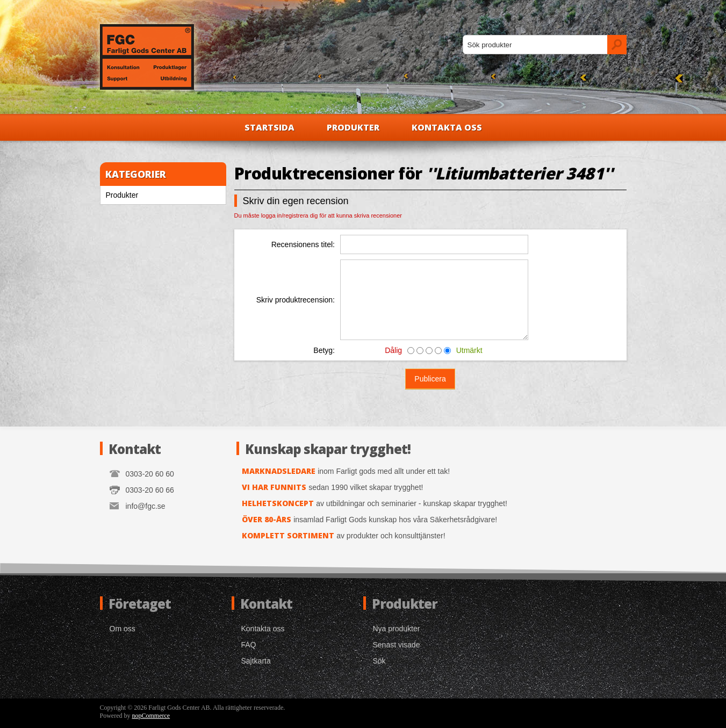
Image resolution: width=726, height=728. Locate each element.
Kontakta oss (447, 127)
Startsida (269, 127)
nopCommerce (151, 716)
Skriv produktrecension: (296, 300)
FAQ (249, 645)
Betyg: (324, 350)
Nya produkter (397, 629)
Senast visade (397, 645)
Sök (379, 661)
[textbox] (535, 45)
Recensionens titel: (303, 244)
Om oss (123, 629)
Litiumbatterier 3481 (519, 173)
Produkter (353, 127)
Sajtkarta (256, 661)
